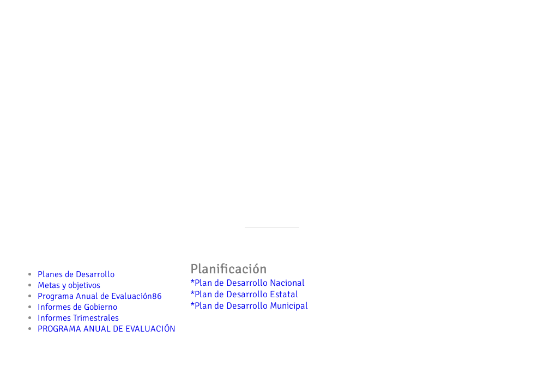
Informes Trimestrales (78, 318)
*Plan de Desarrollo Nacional (247, 283)
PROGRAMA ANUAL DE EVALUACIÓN (107, 329)
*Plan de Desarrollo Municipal (249, 306)
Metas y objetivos (69, 285)
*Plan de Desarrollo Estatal (244, 294)
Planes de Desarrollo (76, 274)
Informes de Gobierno (77, 307)
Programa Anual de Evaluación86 (100, 296)
